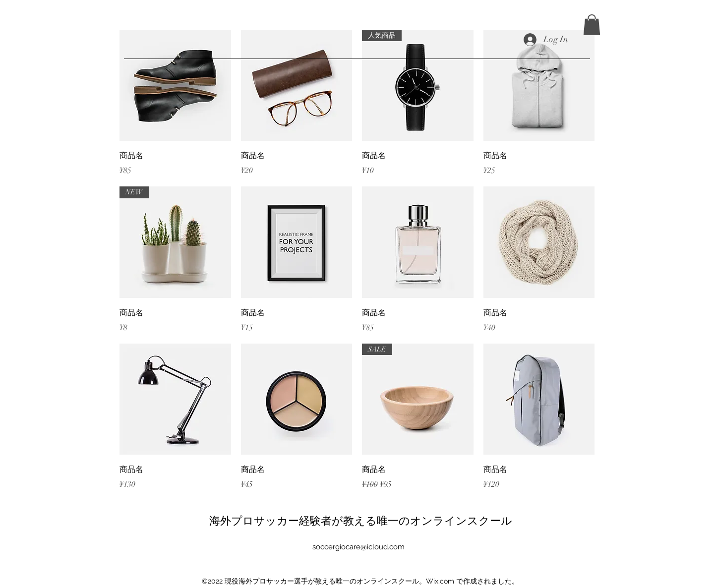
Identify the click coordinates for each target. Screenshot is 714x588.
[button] (592, 25)
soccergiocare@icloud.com (358, 547)
